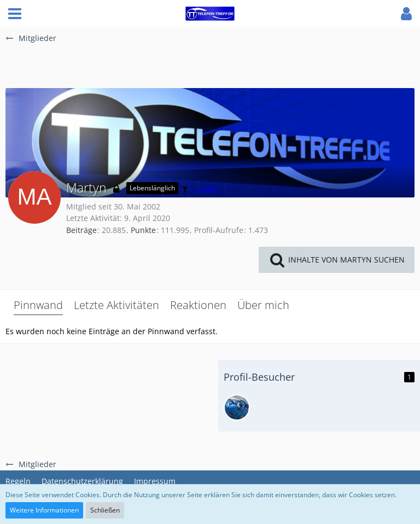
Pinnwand (38, 305)
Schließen (105, 510)
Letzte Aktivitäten (116, 305)
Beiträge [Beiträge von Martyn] (81, 230)
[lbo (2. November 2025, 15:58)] (237, 407)
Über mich (263, 305)
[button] (15, 14)
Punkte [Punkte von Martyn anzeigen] (143, 230)
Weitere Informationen (44, 510)
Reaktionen (198, 305)
